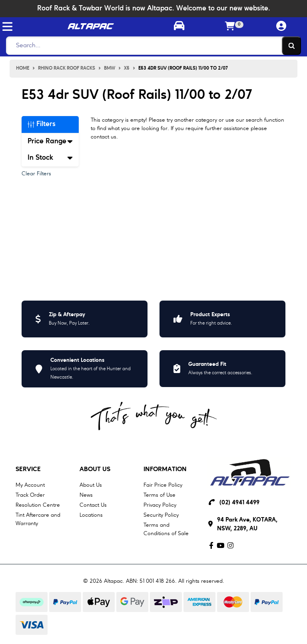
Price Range (50, 141)
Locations (91, 515)
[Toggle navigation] (7, 27)
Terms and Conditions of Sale (166, 529)
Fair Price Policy (163, 485)
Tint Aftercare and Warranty (38, 519)
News (86, 495)
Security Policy (161, 515)
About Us (95, 469)
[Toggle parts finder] (179, 27)
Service (28, 469)
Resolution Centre (38, 505)
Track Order (30, 495)
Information (165, 469)
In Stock (50, 158)
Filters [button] (42, 124)
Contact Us (93, 505)
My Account (30, 485)
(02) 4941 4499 (239, 503)
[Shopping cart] (230, 27)
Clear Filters (36, 174)
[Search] (151, 46)
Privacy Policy (160, 505)
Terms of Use (159, 495)
